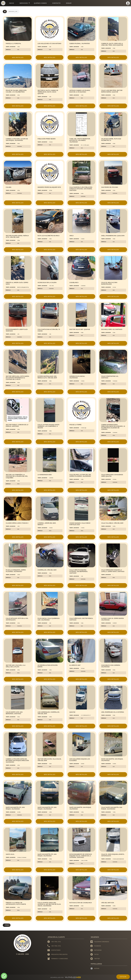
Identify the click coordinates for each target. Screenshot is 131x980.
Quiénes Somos (40, 3)
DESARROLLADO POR (57, 978)
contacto (56, 3)
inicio (12, 3)
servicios (24, 3)
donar (69, 3)
